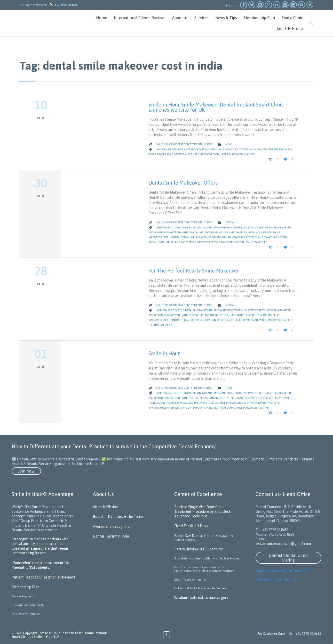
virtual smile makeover (251, 242)
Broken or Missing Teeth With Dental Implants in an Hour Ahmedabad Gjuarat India (205, 232)
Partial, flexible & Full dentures (199, 549)
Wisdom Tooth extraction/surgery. (201, 598)
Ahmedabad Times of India (174, 228)
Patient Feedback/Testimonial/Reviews (43, 577)
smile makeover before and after (212, 242)
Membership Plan (25, 587)
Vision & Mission (105, 507)
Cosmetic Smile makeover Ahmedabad (182, 403)
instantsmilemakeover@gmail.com (283, 544)
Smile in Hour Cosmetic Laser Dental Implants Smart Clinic (60, 635)
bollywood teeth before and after (267, 228)
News (229, 144)
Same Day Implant (178, 154)
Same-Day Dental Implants (196, 536)
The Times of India (160, 325)
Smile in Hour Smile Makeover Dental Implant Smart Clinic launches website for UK (216, 107)
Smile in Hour (164, 353)
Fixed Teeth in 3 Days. (191, 526)
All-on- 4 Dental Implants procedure (181, 149)
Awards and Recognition (112, 526)
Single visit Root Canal (206, 154)
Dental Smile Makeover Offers (183, 183)
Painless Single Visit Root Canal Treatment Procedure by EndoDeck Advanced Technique (203, 511)
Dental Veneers (267, 149)
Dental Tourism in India (111, 536)
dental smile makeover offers (201, 237)
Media (229, 222)
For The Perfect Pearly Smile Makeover (194, 271)
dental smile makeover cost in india (232, 149)
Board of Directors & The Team (118, 517)
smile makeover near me (238, 154)
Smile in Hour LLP (46, 637)
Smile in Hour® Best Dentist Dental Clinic (184, 144)
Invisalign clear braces (172, 242)
